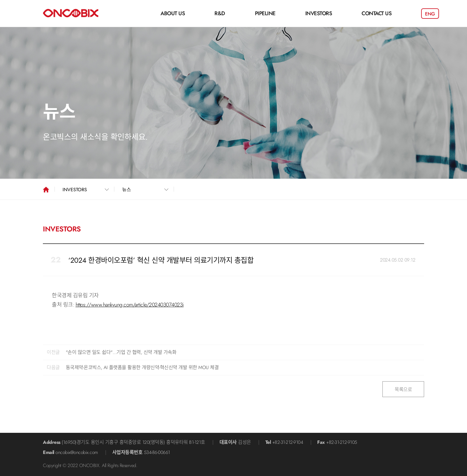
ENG (430, 14)
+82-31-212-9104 (288, 442)
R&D (220, 13)
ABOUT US (173, 13)
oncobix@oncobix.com (77, 452)
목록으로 (403, 389)
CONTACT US (376, 13)
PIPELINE (265, 13)
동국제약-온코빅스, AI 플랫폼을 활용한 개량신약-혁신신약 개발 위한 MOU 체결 (142, 367)
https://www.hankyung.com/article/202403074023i (130, 305)
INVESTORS (319, 13)
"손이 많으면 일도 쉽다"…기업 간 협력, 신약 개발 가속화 (121, 352)
